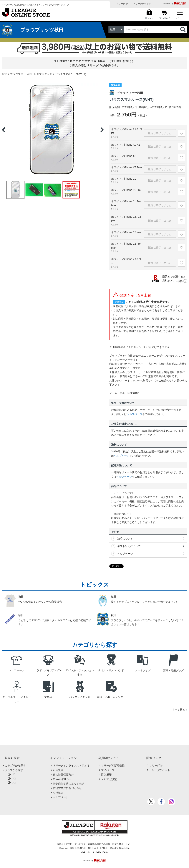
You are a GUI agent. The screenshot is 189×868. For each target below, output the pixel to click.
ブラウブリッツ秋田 (22, 74)
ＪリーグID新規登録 (113, 765)
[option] (53, 130)
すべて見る (178, 710)
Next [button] (102, 130)
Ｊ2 (14, 778)
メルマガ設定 (109, 779)
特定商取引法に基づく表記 (69, 784)
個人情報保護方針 (63, 775)
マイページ (108, 770)
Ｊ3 (14, 783)
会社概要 (58, 793)
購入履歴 (106, 775)
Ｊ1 (14, 774)
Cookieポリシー (62, 779)
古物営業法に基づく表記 (67, 788)
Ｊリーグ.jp (122, 4)
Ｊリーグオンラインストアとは (71, 765)
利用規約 (58, 770)
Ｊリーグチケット (142, 4)
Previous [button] (4, 130)
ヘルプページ (135, 414)
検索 (183, 30)
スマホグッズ (44, 74)
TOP (5, 74)
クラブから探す (14, 770)
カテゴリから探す (15, 765)
